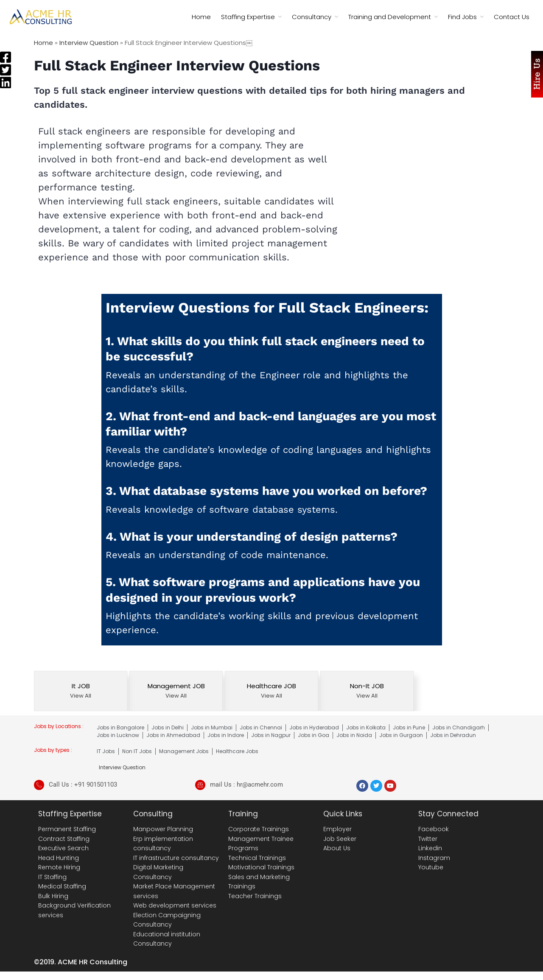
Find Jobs (462, 17)
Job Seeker (340, 839)
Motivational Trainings (261, 867)
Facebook (434, 829)
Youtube (431, 867)
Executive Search (63, 848)
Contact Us (512, 17)
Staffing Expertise (248, 17)
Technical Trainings (257, 858)
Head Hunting (59, 858)
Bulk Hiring (53, 896)
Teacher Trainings (255, 896)
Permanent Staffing (67, 829)
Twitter (428, 839)
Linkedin (430, 848)
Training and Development (390, 17)
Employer (337, 829)
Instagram (434, 858)
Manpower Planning (163, 829)
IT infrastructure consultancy (176, 858)
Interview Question (89, 43)
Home (201, 17)
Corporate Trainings (259, 829)
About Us (337, 848)
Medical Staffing (62, 886)
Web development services (175, 905)
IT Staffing (52, 877)
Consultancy (312, 17)
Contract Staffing (64, 839)
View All (81, 696)
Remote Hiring (59, 867)
